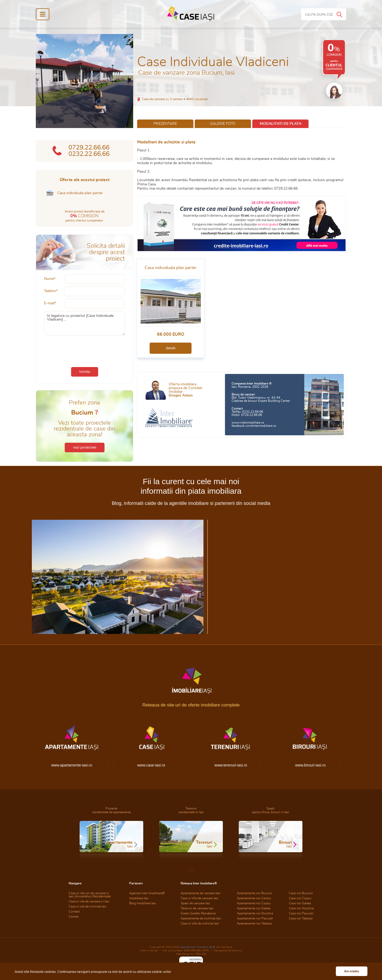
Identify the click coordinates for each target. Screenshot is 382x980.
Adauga (277, 15)
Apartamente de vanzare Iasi (201, 893)
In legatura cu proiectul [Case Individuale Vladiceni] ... (84, 323)
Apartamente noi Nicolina (255, 913)
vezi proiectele (85, 448)
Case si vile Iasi (149, 951)
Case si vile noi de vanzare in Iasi (90, 895)
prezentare (165, 124)
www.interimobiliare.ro (248, 423)
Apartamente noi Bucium (255, 893)
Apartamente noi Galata (254, 908)
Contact (74, 911)
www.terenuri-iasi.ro (231, 765)
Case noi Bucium (301, 893)
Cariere (74, 917)
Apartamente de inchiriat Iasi (201, 918)
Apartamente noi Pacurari (255, 918)
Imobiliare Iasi (139, 898)
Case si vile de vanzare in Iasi (89, 901)
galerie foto (223, 124)
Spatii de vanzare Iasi (195, 903)
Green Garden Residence (198, 913)
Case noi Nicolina (301, 908)
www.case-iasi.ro (151, 765)
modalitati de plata (281, 124)
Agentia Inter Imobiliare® (147, 893)
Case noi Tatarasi (301, 918)
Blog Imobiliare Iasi (143, 903)
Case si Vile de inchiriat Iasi (200, 923)
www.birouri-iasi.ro (310, 765)
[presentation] (85, 350)
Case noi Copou (300, 898)
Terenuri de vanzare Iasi (197, 908)
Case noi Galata (300, 903)
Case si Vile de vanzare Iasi (199, 898)
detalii (171, 348)
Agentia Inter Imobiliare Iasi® (197, 947)
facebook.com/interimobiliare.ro (254, 426)
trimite (85, 372)
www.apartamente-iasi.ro (72, 765)
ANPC (206, 951)
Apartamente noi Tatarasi (255, 923)
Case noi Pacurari (301, 913)
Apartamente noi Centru (254, 898)
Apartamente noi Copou (254, 903)
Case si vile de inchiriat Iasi (88, 906)
